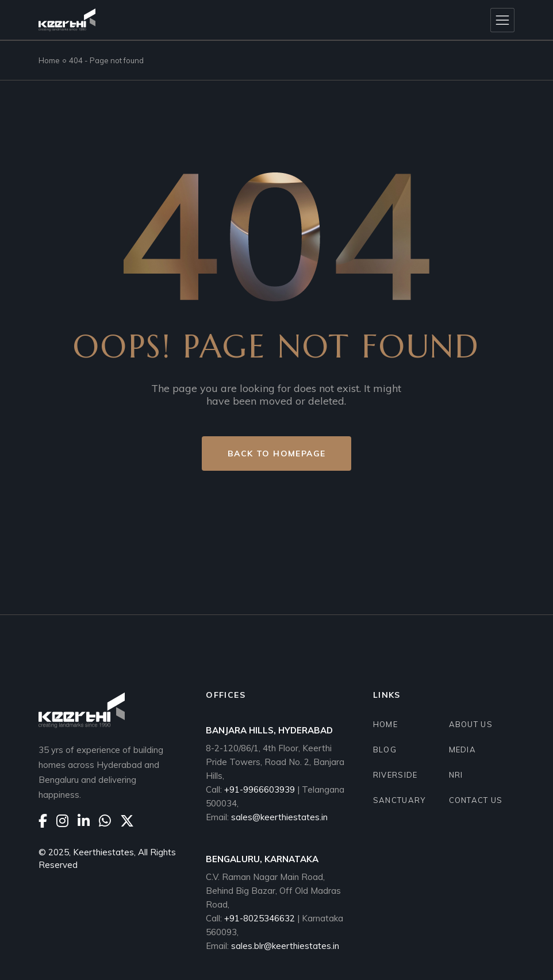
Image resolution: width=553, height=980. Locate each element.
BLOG (385, 750)
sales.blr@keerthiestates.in (285, 946)
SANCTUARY (400, 800)
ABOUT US (471, 724)
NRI (456, 775)
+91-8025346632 (261, 918)
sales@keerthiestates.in (279, 817)
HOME (385, 724)
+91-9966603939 (260, 789)
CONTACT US (476, 800)
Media (463, 750)
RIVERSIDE (395, 775)
